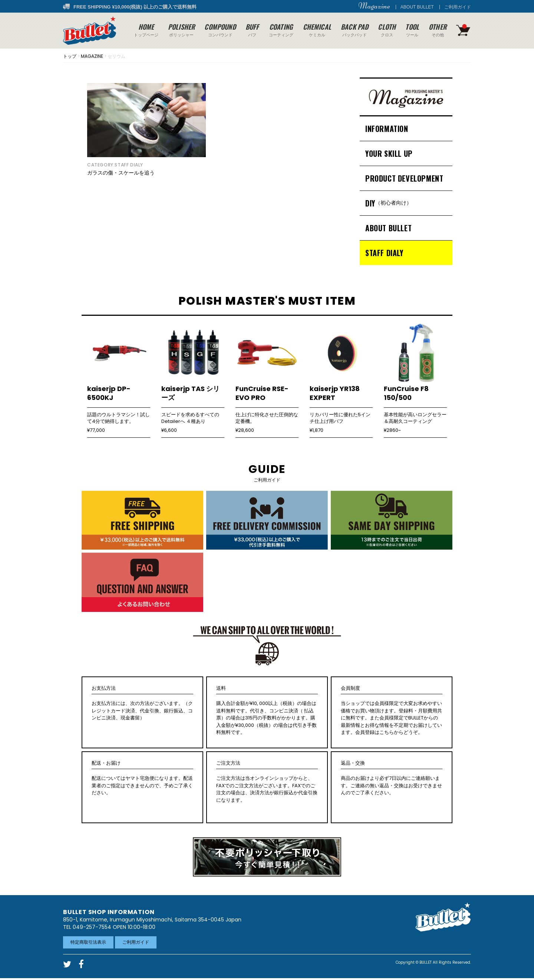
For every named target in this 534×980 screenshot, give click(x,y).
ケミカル (317, 30)
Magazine (374, 6)
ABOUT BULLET (417, 7)
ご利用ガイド (458, 7)
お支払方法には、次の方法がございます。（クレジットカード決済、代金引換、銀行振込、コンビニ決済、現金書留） (142, 703)
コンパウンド (220, 30)
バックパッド (355, 30)
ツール (412, 30)
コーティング (281, 30)
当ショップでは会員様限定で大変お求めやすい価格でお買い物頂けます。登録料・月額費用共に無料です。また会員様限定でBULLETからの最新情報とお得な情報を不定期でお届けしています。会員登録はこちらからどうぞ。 (392, 710)
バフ (252, 30)
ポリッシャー (181, 30)
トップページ (146, 30)
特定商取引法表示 (88, 942)
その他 (438, 30)
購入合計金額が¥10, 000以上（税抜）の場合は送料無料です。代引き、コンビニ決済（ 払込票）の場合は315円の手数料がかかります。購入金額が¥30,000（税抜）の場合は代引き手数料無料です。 (267, 710)
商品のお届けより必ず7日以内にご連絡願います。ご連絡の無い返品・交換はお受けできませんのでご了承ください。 (392, 778)
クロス (387, 30)
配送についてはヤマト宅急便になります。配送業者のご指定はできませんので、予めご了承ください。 (142, 778)
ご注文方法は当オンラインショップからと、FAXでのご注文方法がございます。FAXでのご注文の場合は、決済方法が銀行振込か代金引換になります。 (267, 782)
